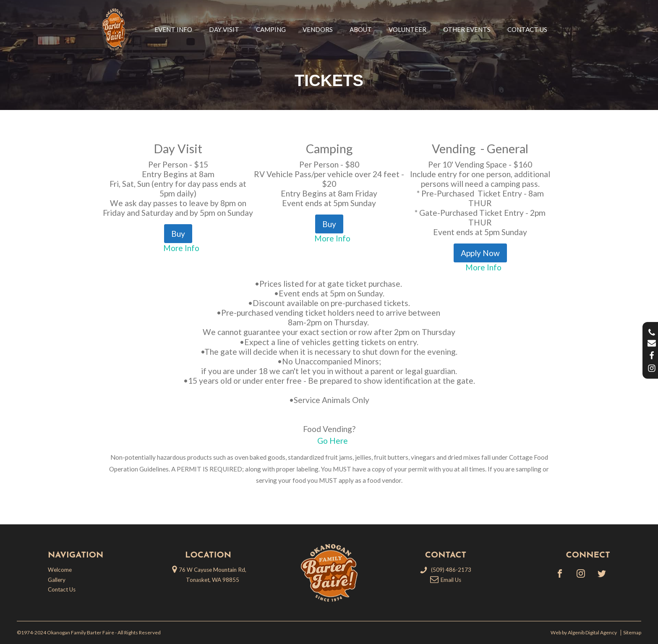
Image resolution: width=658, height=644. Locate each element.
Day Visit (224, 29)
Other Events (467, 29)
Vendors (318, 29)
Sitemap (632, 633)
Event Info (173, 29)
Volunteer (407, 29)
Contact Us (527, 29)
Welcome (60, 570)
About (361, 29)
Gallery (57, 580)
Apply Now (480, 253)
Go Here (333, 441)
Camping (271, 29)
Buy (178, 234)
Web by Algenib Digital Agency (585, 633)
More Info (181, 248)
